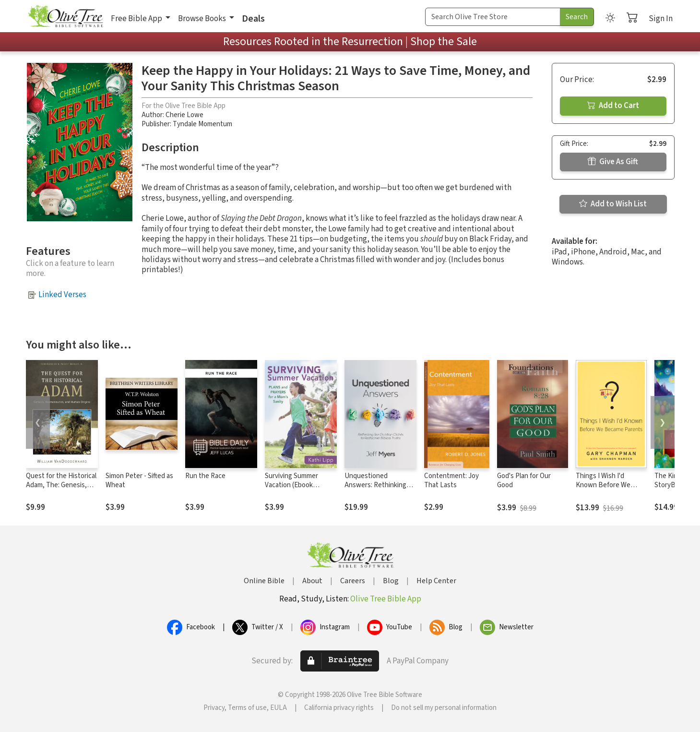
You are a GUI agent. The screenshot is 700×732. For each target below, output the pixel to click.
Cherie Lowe (184, 115)
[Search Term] (493, 17)
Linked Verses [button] (62, 295)
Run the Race (205, 476)
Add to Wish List (613, 204)
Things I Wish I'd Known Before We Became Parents (603, 485)
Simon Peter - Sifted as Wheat (139, 480)
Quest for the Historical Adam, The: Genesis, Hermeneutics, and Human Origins (61, 490)
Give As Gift (613, 162)
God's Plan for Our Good (524, 480)
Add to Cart (613, 106)
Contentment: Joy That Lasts (451, 480)
